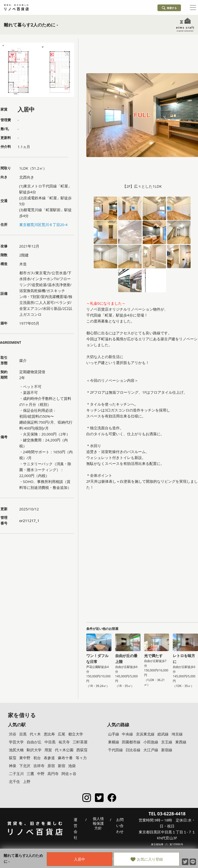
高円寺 (53, 774)
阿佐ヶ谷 (69, 774)
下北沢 (25, 766)
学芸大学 (16, 742)
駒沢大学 (34, 750)
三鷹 (30, 774)
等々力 (81, 758)
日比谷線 (133, 750)
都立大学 (76, 734)
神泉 (13, 766)
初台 (37, 758)
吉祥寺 (39, 766)
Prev (91, 113)
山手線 (114, 734)
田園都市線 (131, 742)
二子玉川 (16, 774)
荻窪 (13, 758)
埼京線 (177, 734)
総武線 (163, 734)
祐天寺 (64, 742)
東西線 (181, 742)
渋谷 (13, 734)
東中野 (25, 758)
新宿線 (167, 750)
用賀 (48, 750)
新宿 (62, 766)
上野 (27, 781)
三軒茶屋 (80, 742)
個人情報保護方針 (98, 823)
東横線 (114, 742)
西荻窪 (82, 750)
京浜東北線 (145, 734)
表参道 (49, 758)
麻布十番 (65, 758)
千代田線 (115, 750)
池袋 (72, 766)
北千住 (14, 781)
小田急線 (151, 742)
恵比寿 (49, 734)
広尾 (62, 734)
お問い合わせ (120, 825)
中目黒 (50, 742)
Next (194, 113)
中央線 (127, 734)
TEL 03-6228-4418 (167, 814)
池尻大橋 (16, 750)
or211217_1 (29, 521)
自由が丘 (34, 742)
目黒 (23, 734)
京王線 (167, 742)
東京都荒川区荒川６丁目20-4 (44, 225)
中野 (41, 774)
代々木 (35, 734)
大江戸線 (151, 750)
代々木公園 (64, 750)
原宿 (51, 766)
